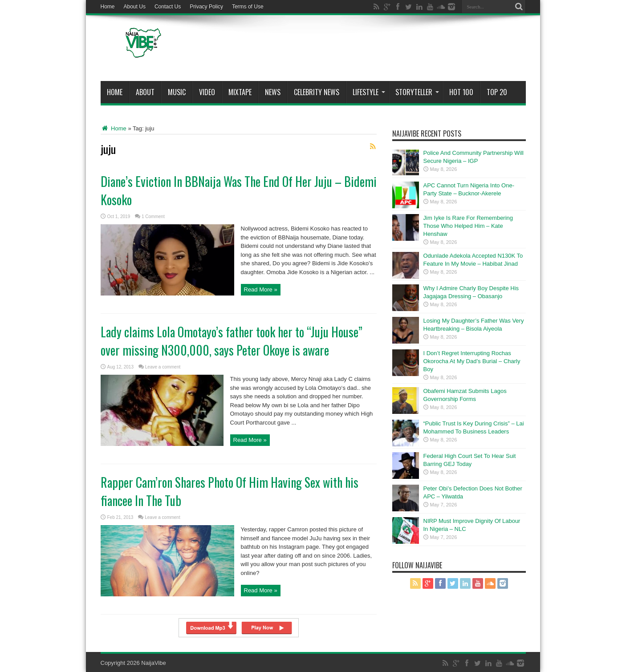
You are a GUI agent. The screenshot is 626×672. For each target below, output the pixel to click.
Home (108, 7)
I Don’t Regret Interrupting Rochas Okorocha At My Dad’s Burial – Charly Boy (472, 361)
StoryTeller (417, 92)
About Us (135, 7)
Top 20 (497, 92)
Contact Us (168, 7)
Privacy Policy (206, 7)
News (273, 92)
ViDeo (207, 92)
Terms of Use (248, 7)
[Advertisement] (364, 50)
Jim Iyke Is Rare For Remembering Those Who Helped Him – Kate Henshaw (468, 226)
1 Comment (153, 217)
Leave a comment (163, 367)
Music (177, 92)
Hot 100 (461, 92)
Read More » (261, 289)
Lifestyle (369, 92)
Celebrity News (317, 92)
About (145, 92)
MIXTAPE (240, 92)
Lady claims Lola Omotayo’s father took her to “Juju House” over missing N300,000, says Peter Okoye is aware (232, 341)
